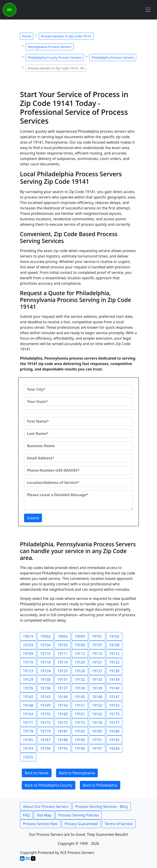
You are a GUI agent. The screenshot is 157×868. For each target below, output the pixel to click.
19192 (114, 740)
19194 (45, 748)
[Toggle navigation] (148, 10)
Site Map (44, 815)
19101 (97, 636)
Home (27, 36)
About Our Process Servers (46, 807)
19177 (114, 723)
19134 (114, 679)
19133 (97, 679)
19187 (45, 740)
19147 (114, 697)
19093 (63, 636)
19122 (114, 662)
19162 (97, 714)
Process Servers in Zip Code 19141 (66, 36)
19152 (97, 705)
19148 (28, 705)
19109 (28, 654)
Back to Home (37, 773)
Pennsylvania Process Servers (50, 47)
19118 (45, 662)
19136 (45, 688)
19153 (114, 705)
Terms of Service (119, 824)
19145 (80, 697)
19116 (28, 662)
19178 (28, 731)
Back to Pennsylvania (77, 773)
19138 (80, 688)
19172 (45, 723)
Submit (33, 518)
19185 (28, 740)
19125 (63, 671)
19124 (45, 671)
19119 (63, 662)
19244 (114, 748)
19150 (63, 705)
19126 (80, 671)
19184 (114, 731)
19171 (28, 723)
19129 (28, 679)
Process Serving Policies (79, 815)
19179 (45, 731)
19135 (28, 688)
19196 (80, 748)
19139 (97, 688)
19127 (97, 671)
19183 (97, 731)
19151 (80, 705)
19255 (28, 757)
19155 (45, 714)
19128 (114, 671)
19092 (45, 636)
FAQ (26, 815)
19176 (97, 723)
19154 (28, 714)
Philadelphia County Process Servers (55, 58)
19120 (80, 662)
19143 (45, 697)
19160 (63, 714)
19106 (80, 645)
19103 (28, 645)
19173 (63, 723)
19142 (28, 697)
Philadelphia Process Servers (113, 58)
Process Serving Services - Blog (102, 807)
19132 (80, 679)
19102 (114, 636)
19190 (80, 740)
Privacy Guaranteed (81, 824)
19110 (45, 654)
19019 (28, 636)
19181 (63, 731)
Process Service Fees (40, 824)
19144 (63, 697)
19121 (97, 662)
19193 (28, 748)
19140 (114, 688)
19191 (97, 740)
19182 (80, 731)
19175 (80, 723)
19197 (97, 748)
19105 (63, 645)
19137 (63, 688)
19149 (45, 705)
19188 (63, 740)
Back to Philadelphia (100, 785)
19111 (63, 654)
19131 (63, 679)
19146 (97, 697)
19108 (114, 645)
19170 (114, 714)
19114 (97, 654)
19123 (28, 671)
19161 (80, 714)
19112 (80, 654)
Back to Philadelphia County (49, 785)
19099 (80, 636)
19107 (97, 645)
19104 (45, 645)
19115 (114, 654)
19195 (63, 748)
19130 (45, 679)
